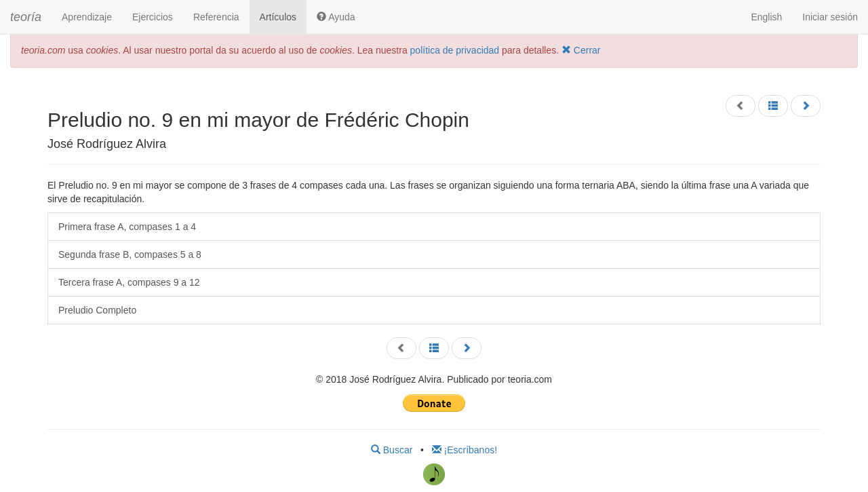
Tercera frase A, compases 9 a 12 (129, 282)
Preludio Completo (97, 310)
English (766, 17)
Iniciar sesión (830, 17)
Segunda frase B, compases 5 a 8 (130, 254)
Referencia (216, 17)
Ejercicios (153, 17)
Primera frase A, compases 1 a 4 (127, 227)
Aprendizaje (87, 17)
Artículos (278, 17)
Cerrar (581, 50)
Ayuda (336, 17)
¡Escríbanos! (465, 450)
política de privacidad (455, 50)
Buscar (392, 450)
